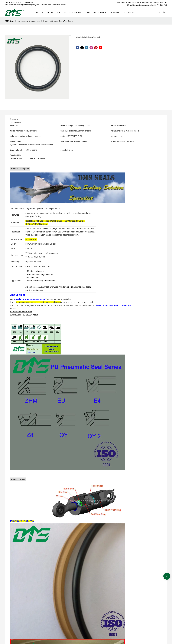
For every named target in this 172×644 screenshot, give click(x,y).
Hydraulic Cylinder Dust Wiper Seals (58, 21)
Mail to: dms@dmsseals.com (139, 5)
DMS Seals (10, 21)
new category (23, 21)
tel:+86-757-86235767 (159, 5)
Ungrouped (36, 21)
